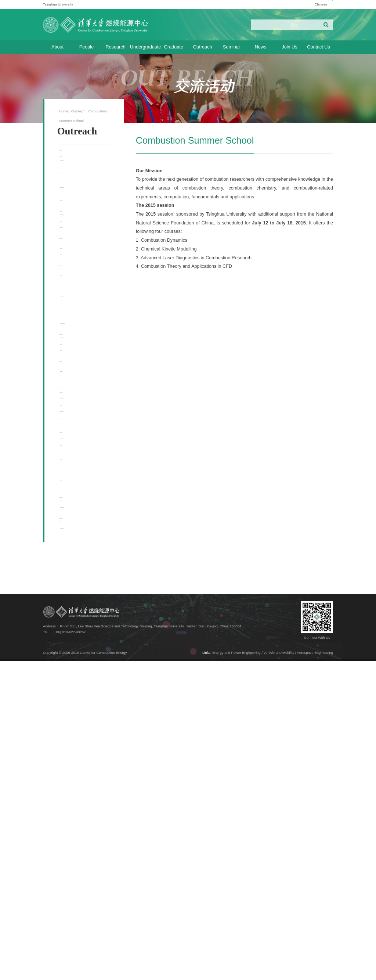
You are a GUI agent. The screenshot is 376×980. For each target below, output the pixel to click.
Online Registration (85, 640)
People (86, 47)
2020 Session (77, 470)
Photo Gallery (81, 263)
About (57, 47)
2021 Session (77, 422)
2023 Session (77, 327)
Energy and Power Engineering (237, 971)
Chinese (312, 4)
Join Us (289, 47)
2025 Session (77, 231)
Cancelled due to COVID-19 (84, 482)
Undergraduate (144, 47)
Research (115, 47)
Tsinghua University (58, 4)
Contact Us (318, 47)
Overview (73, 172)
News (261, 47)
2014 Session (77, 752)
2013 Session (77, 788)
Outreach (203, 47)
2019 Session (77, 501)
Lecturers (78, 628)
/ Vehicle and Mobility (278, 971)
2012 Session (77, 824)
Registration (80, 215)
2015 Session (77, 715)
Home (63, 111)
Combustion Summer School (81, 153)
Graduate (173, 47)
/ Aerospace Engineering (314, 971)
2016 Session (77, 667)
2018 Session (77, 548)
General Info (80, 204)
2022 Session (77, 375)
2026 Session (77, 183)
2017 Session (77, 597)
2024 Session (77, 279)
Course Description (85, 192)
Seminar (232, 47)
